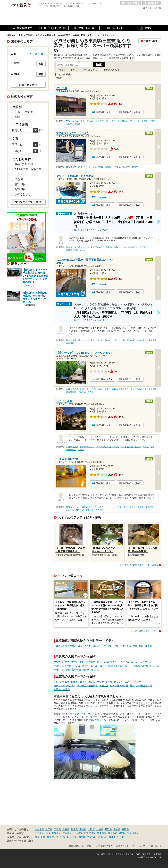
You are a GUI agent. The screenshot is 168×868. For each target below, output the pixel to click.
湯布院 (122, 833)
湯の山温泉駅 (151, 389)
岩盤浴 (94, 670)
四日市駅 (99, 510)
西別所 (88, 646)
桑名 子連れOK (87, 121)
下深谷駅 (117, 167)
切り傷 (145, 666)
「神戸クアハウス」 (78, 714)
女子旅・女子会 (99, 666)
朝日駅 (143, 247)
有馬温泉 (56, 833)
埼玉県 (49, 829)
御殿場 (82, 837)
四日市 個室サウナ (120, 389)
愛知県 (117, 829)
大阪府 (91, 829)
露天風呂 (91, 662)
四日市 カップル (87, 447)
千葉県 (57, 829)
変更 (41, 64)
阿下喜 (57, 650)
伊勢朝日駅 (133, 247)
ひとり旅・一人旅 (71, 666)
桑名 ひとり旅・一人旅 (105, 121)
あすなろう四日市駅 (75, 510)
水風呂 (136, 666)
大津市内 (113, 837)
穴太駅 (77, 124)
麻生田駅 (70, 343)
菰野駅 (91, 392)
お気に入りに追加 (131, 112)
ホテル (86, 666)
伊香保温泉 (90, 833)
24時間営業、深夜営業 (28, 169)
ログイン (147, 8)
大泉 (135, 646)
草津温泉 (39, 833)
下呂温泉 (78, 833)
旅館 (132, 686)
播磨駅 (108, 167)
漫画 (68, 670)
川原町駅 (149, 507)
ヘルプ (142, 846)
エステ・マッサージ (141, 662)
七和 (116, 646)
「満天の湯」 (95, 720)
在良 (104, 646)
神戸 (122, 837)
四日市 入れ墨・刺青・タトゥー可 (81, 389)
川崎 (43, 837)
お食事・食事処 (70, 662)
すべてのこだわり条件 (28, 202)
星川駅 (144, 121)
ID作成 (158, 8)
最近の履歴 (152, 3)
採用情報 (157, 854)
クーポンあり (91, 70)
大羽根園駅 (71, 392)
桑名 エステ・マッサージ (129, 121)
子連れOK (59, 670)
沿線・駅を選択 (28, 85)
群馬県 (74, 829)
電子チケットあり (68, 70)
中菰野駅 (82, 392)
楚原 (141, 646)
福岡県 (125, 829)
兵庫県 (66, 829)
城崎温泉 (67, 833)
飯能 (75, 837)
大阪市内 (92, 837)
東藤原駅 (152, 340)
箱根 (48, 833)
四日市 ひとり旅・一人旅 (107, 447)
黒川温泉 (112, 833)
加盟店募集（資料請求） (80, 846)
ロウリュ (155, 666)
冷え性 (57, 666)
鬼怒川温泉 (133, 833)
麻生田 (148, 646)
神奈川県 (39, 829)
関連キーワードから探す (20, 841)
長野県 (108, 829)
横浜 (37, 837)
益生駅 (83, 250)
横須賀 (50, 837)
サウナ (57, 662)
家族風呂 (20, 189)
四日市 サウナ (104, 389)
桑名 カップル (72, 121)
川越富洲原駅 (72, 250)
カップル (125, 662)
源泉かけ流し (23, 194)
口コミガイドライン (126, 846)
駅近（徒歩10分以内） (120, 666)
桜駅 (152, 447)
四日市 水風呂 (137, 389)
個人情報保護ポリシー (106, 854)
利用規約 (147, 854)
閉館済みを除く (112, 70)
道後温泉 (102, 833)
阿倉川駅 (90, 510)
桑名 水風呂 (98, 167)
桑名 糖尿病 (71, 340)
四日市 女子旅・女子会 (131, 447)
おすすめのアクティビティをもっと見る (139, 565)
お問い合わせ (155, 846)
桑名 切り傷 (71, 247)
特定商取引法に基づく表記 (129, 854)
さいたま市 (65, 837)
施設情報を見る (103, 112)
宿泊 (82, 662)
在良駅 (69, 124)
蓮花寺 (96, 646)
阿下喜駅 (131, 340)
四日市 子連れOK (90, 507)
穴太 (122, 646)
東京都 (83, 829)
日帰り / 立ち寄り (25, 112)
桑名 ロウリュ (84, 167)
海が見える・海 (144, 686)
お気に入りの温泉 (130, 3)
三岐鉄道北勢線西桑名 (65, 646)
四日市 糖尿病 (72, 447)
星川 (110, 646)
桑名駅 (135, 167)
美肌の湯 (76, 670)
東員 (129, 646)
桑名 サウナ (71, 167)
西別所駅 (126, 167)
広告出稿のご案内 (104, 846)
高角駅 (146, 447)
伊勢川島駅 (71, 450)
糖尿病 (86, 670)
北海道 (100, 829)
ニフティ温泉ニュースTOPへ (144, 631)
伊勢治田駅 (142, 340)
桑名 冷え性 (83, 247)
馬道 (81, 646)
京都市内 (103, 837)
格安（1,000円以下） (108, 662)
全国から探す (38, 54)
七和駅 (152, 121)
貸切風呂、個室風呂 (87, 686)
